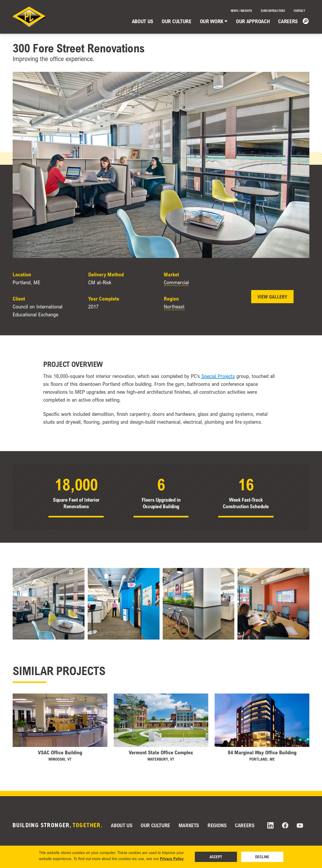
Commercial (176, 282)
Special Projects (218, 376)
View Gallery (272, 297)
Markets (189, 825)
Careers (288, 21)
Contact (299, 11)
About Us (143, 21)
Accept (216, 857)
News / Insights (241, 11)
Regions (217, 825)
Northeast (174, 307)
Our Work (214, 21)
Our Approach (253, 21)
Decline (262, 857)
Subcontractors (273, 11)
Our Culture (176, 21)
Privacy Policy (172, 859)
